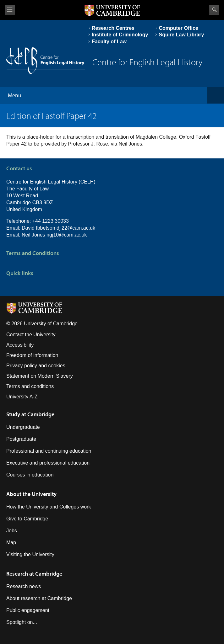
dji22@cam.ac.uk (76, 228)
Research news (24, 586)
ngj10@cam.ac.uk (67, 235)
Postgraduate (21, 439)
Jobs (12, 531)
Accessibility (20, 345)
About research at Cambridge (39, 598)
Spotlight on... (22, 622)
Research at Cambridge (34, 574)
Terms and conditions (30, 386)
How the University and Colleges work (49, 507)
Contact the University (31, 335)
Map (11, 543)
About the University (31, 494)
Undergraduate (23, 427)
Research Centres (113, 28)
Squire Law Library (181, 35)
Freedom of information (32, 355)
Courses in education (30, 475)
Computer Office (178, 28)
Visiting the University (30, 554)
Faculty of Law (109, 42)
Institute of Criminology (120, 35)
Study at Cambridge (30, 414)
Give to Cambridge (27, 519)
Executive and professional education (48, 463)
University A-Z (22, 397)
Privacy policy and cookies (36, 366)
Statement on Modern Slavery (40, 376)
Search (214, 10)
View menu (10, 10)
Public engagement (28, 610)
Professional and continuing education (49, 451)
